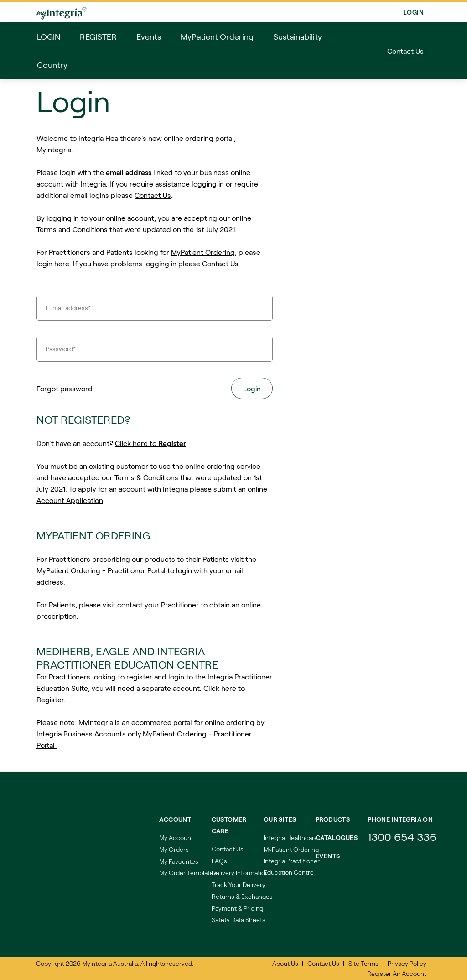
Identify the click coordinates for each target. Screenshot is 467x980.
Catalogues (337, 837)
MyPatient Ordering (203, 252)
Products (333, 819)
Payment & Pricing (237, 908)
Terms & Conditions (146, 477)
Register (50, 699)
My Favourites (179, 861)
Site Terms (363, 963)
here (62, 263)
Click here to (150, 443)
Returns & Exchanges (242, 896)
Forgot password (65, 388)
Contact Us (405, 51)
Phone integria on (400, 819)
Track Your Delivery (239, 884)
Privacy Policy (407, 963)
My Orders (174, 849)
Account (175, 819)
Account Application (70, 500)
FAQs (219, 861)
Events (328, 856)
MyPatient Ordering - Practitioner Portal (101, 570)
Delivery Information (240, 873)
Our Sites (280, 819)
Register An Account (397, 973)
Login (413, 12)
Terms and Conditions (72, 229)
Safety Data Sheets (239, 920)
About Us (285, 963)
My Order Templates (188, 873)
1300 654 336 (402, 837)
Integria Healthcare (291, 837)
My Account (176, 837)
